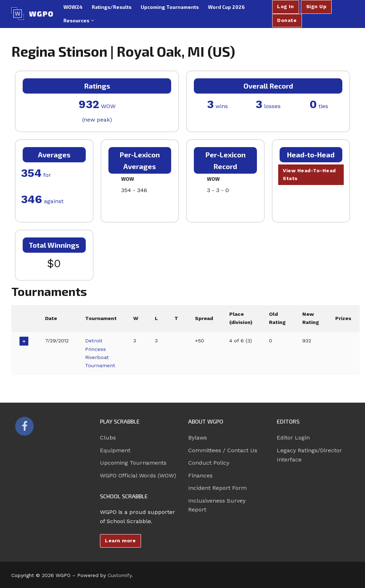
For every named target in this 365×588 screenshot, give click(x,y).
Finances (200, 475)
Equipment (115, 450)
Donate (287, 20)
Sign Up (316, 6)
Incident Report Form (217, 488)
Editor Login (293, 438)
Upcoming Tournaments (133, 463)
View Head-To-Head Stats (309, 174)
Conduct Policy (209, 463)
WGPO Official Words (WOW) (138, 475)
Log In (285, 6)
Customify (120, 575)
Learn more (120, 541)
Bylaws (198, 438)
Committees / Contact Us (223, 450)
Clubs (108, 438)
